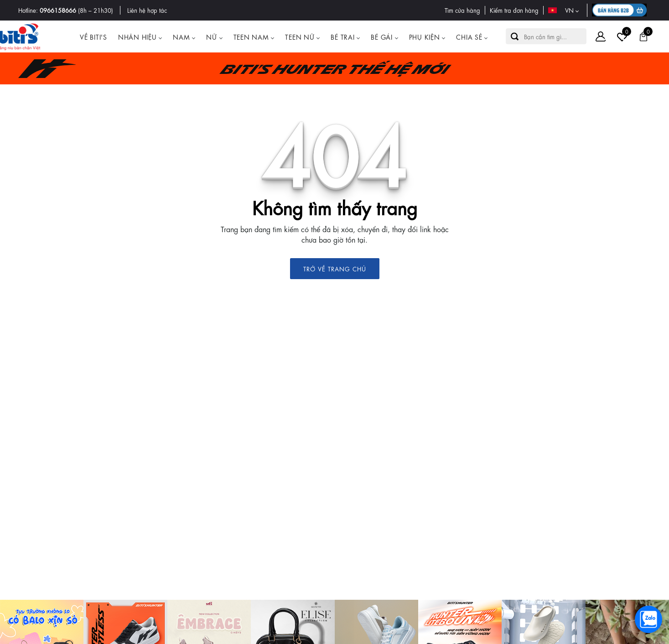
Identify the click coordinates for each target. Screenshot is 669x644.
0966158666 (58, 10)
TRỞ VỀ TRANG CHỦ (335, 268)
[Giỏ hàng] (643, 36)
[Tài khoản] (601, 36)
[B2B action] (621, 10)
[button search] (515, 36)
